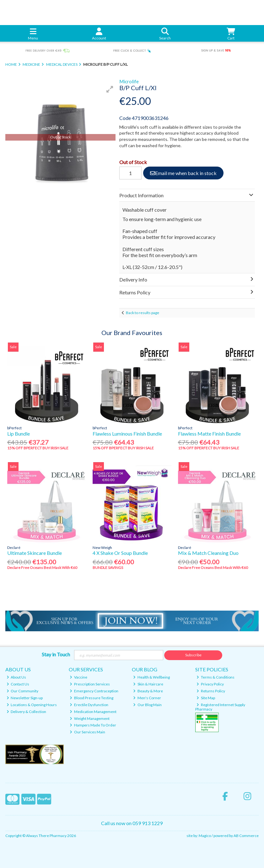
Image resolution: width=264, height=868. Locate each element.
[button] (110, 89)
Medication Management (93, 712)
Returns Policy (211, 691)
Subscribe (193, 655)
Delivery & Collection (27, 712)
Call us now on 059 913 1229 (132, 823)
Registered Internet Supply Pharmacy (220, 707)
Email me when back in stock (183, 173)
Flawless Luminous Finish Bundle (127, 434)
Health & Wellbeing (151, 677)
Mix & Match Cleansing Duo (208, 553)
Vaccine (78, 677)
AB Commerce (246, 836)
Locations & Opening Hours (32, 705)
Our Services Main (87, 732)
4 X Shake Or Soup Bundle (120, 553)
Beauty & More (148, 691)
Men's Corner (147, 698)
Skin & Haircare (148, 684)
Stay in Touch (56, 654)
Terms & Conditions (216, 677)
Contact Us (18, 684)
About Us (16, 677)
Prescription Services (90, 684)
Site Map (206, 698)
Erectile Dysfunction (89, 705)
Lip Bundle (19, 434)
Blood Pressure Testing (92, 698)
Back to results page (143, 313)
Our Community (23, 691)
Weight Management (90, 718)
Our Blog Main (147, 705)
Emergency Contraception (94, 691)
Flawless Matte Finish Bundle (209, 434)
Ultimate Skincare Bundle (35, 553)
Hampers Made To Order (93, 725)
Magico (205, 836)
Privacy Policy (210, 684)
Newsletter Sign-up (25, 698)
